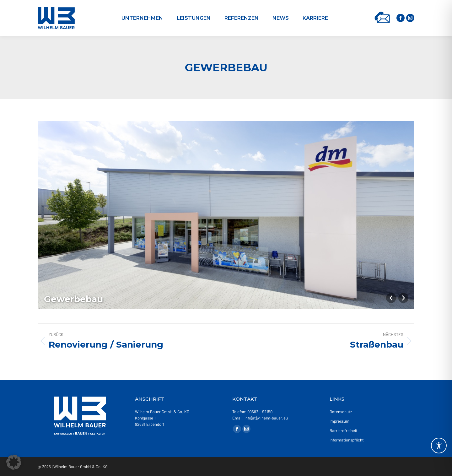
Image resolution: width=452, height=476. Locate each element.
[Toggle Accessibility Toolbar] (439, 446)
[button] (14, 462)
